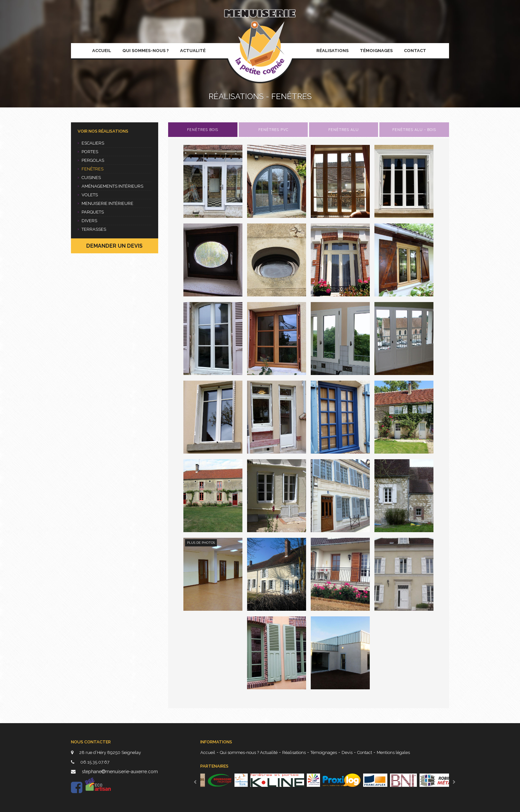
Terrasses (92, 229)
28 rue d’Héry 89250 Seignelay (106, 752)
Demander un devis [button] (114, 246)
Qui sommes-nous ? (146, 51)
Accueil (102, 51)
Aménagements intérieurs (110, 186)
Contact (415, 51)
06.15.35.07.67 (90, 762)
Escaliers (91, 143)
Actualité (193, 51)
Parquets (91, 212)
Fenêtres (91, 169)
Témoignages (376, 51)
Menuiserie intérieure (105, 203)
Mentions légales (393, 752)
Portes (88, 152)
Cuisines (89, 178)
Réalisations (332, 51)
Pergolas (91, 160)
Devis (347, 752)
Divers (87, 221)
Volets (88, 195)
